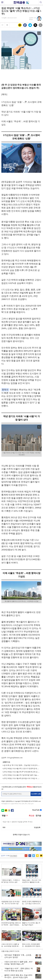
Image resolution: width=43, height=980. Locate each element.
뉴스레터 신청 (36, 794)
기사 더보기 (13, 856)
